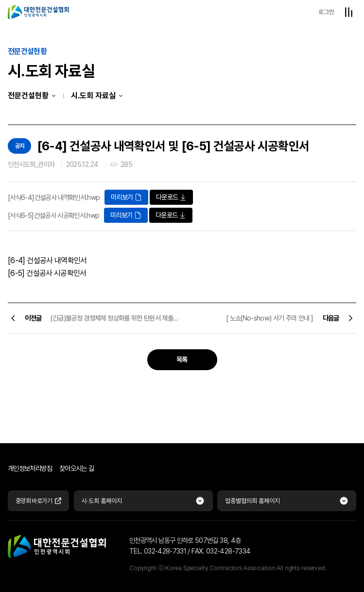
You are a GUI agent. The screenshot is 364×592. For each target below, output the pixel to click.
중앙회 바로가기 (38, 501)
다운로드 (171, 197)
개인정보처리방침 (30, 468)
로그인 (326, 12)
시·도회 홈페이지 (102, 501)
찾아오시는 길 (77, 468)
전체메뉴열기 (348, 12)
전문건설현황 (28, 96)
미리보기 (126, 197)
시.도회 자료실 (93, 96)
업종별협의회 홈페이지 (252, 501)
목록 (182, 359)
